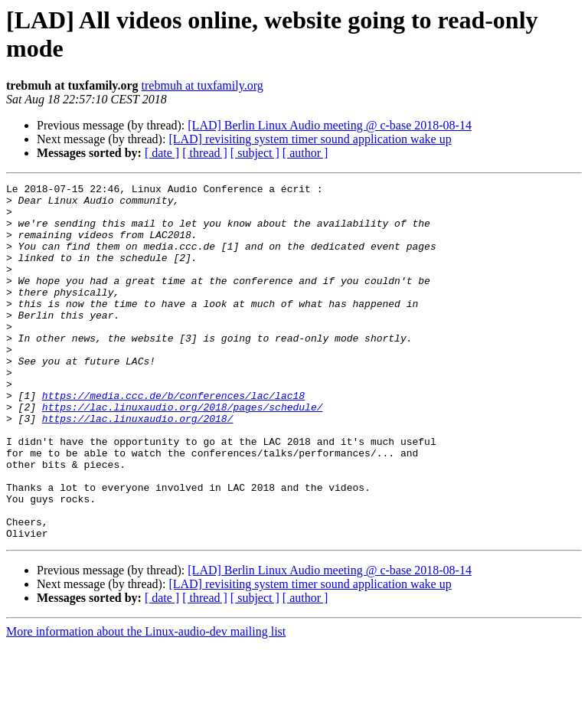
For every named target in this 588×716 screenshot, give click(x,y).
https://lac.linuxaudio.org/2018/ (138, 466)
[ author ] (305, 153)
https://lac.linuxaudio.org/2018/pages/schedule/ (183, 453)
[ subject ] (255, 153)
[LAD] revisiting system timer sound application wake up (310, 139)
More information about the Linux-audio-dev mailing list (146, 703)
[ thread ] (205, 153)
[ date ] (162, 153)
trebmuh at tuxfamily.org (203, 85)
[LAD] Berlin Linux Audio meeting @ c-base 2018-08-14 (330, 125)
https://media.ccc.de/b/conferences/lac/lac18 (173, 439)
